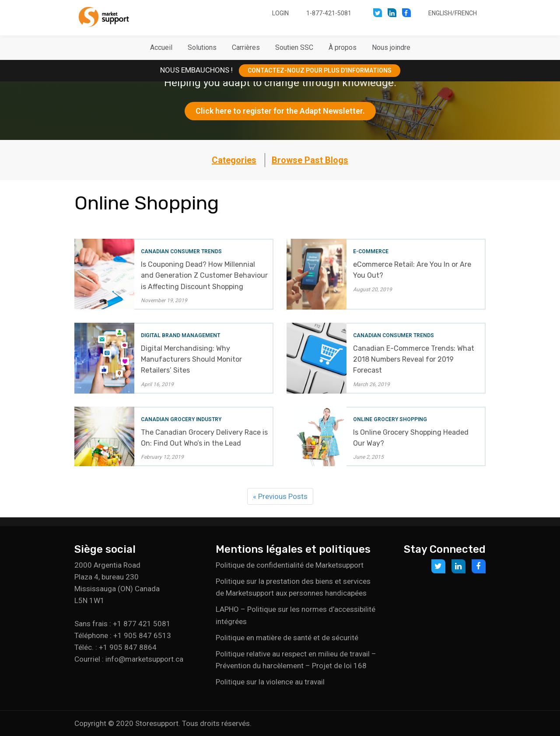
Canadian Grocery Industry (181, 419)
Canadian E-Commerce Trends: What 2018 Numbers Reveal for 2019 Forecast (414, 359)
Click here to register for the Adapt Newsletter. (280, 111)
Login (280, 13)
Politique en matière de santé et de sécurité (287, 638)
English (440, 13)
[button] (202, 48)
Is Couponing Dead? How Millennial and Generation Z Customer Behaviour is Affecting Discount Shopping (204, 275)
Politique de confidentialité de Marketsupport (290, 565)
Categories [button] (234, 160)
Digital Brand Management (180, 335)
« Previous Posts (280, 496)
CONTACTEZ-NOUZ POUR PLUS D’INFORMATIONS (320, 70)
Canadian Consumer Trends (181, 251)
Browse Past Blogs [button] (310, 160)
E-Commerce (371, 251)
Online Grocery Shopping (390, 419)
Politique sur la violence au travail (270, 682)
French (466, 13)
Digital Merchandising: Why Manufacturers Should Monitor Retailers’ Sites (191, 359)
